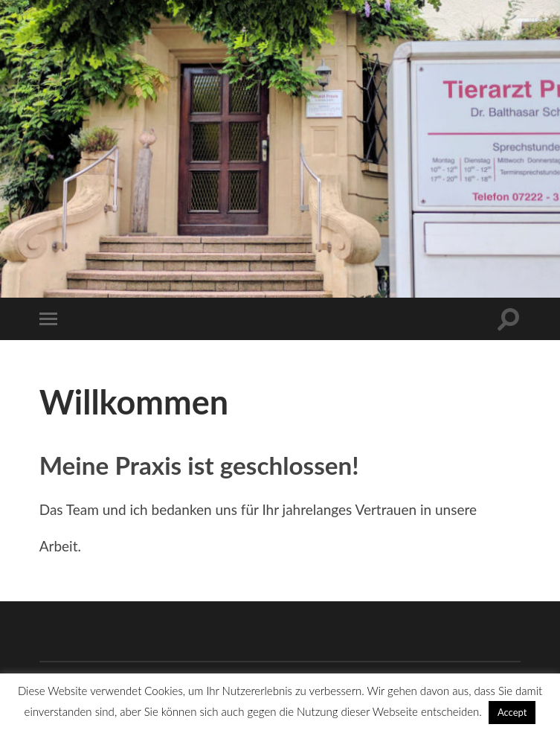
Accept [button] (512, 712)
